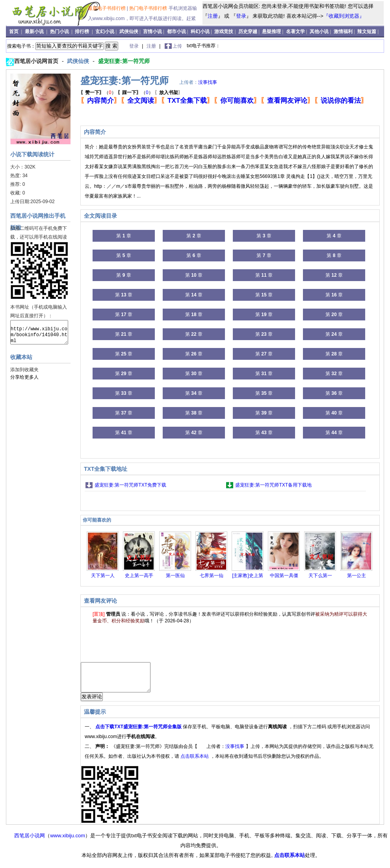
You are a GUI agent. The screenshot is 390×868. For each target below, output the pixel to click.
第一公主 (357, 576)
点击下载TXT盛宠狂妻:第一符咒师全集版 (139, 733)
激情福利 (343, 31)
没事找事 (208, 82)
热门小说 (60, 31)
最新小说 (35, 31)
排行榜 (83, 31)
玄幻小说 (105, 31)
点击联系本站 (195, 762)
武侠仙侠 (129, 31)
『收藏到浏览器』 (344, 16)
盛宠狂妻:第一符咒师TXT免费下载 (130, 485)
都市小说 (176, 31)
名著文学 (295, 31)
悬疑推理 (271, 31)
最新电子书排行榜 (107, 8)
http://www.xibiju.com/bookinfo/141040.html (39, 332)
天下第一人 (103, 576)
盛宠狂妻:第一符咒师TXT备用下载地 (273, 485)
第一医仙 (175, 576)
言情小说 (152, 31)
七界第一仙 (212, 576)
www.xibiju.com (68, 841)
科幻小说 (200, 31)
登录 (241, 16)
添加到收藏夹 (24, 370)
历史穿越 (248, 31)
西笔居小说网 (30, 841)
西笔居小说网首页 (37, 61)
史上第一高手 (139, 576)
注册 (213, 16)
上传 (177, 46)
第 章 (123, 236)
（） (98, 93)
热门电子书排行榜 (149, 8)
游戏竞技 (224, 31)
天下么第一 (320, 576)
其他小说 (319, 31)
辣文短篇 (367, 31)
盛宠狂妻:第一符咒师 (124, 61)
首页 (14, 31)
